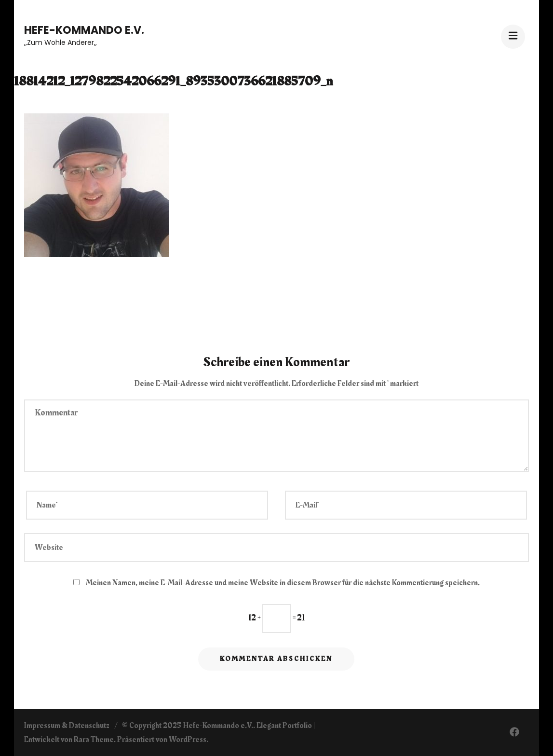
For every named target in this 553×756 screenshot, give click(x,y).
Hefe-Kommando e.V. (84, 30)
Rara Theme (94, 740)
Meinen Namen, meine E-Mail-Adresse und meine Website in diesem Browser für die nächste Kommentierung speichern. (283, 583)
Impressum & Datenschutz (67, 726)
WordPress (188, 740)
